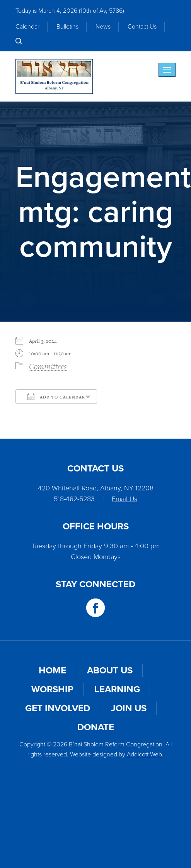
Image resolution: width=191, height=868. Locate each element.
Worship (52, 689)
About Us (110, 670)
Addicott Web (144, 754)
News (103, 26)
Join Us (129, 708)
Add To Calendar (56, 397)
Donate (96, 727)
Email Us (124, 499)
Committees (48, 366)
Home (52, 670)
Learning (117, 689)
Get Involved (58, 708)
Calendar (27, 26)
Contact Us (142, 26)
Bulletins (67, 26)
